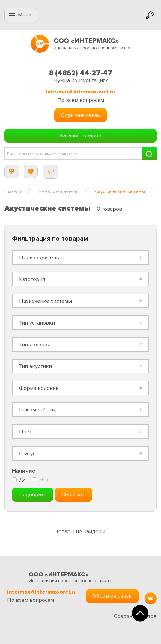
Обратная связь (80, 115)
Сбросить (73, 494)
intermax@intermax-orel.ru (81, 92)
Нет (44, 480)
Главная (13, 191)
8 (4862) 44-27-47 (81, 73)
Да (22, 480)
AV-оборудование (58, 191)
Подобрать (33, 494)
